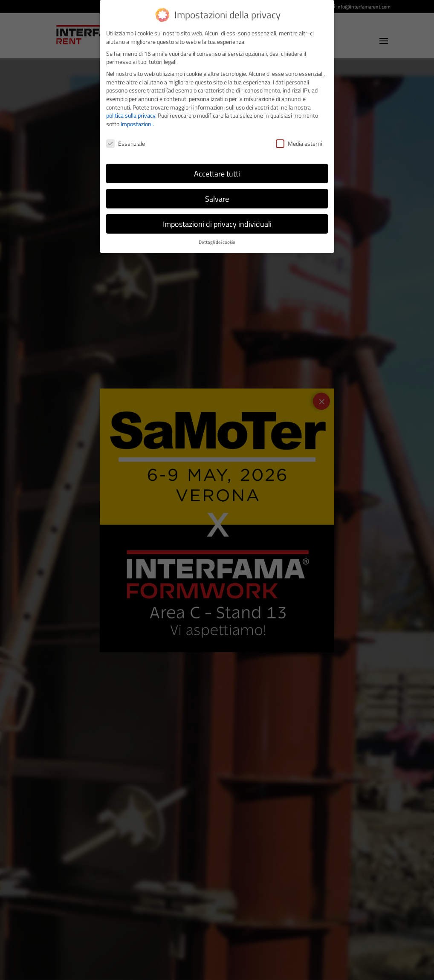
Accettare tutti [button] (217, 174)
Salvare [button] (217, 199)
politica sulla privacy (131, 115)
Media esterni (299, 143)
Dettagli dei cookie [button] (217, 242)
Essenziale (126, 143)
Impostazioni (137, 124)
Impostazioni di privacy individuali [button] (217, 224)
